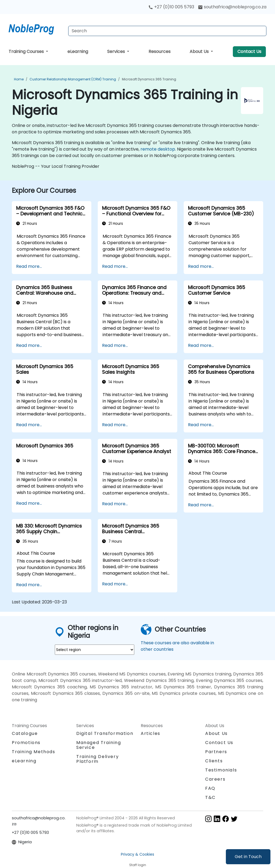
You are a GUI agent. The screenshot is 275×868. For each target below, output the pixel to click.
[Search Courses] (167, 31)
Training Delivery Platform (97, 759)
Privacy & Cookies (137, 854)
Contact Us (249, 51)
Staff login (138, 865)
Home (19, 79)
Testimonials (221, 770)
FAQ (210, 788)
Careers (215, 779)
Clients (214, 761)
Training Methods (34, 752)
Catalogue (25, 733)
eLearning (78, 51)
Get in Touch (248, 857)
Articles (151, 733)
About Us (200, 51)
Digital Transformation (105, 733)
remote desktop (158, 149)
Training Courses (27, 51)
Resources (160, 51)
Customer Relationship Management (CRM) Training (73, 79)
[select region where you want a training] (95, 650)
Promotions (26, 743)
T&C (210, 797)
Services (117, 51)
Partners (216, 752)
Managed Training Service (99, 745)
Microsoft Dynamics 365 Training (149, 79)
